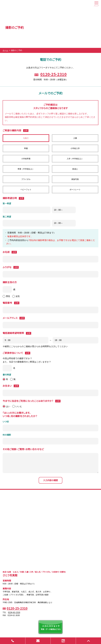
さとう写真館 (15, 4)
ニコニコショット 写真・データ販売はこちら (50, 627)
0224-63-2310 (14, 612)
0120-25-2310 (54, 74)
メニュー (96, 5)
